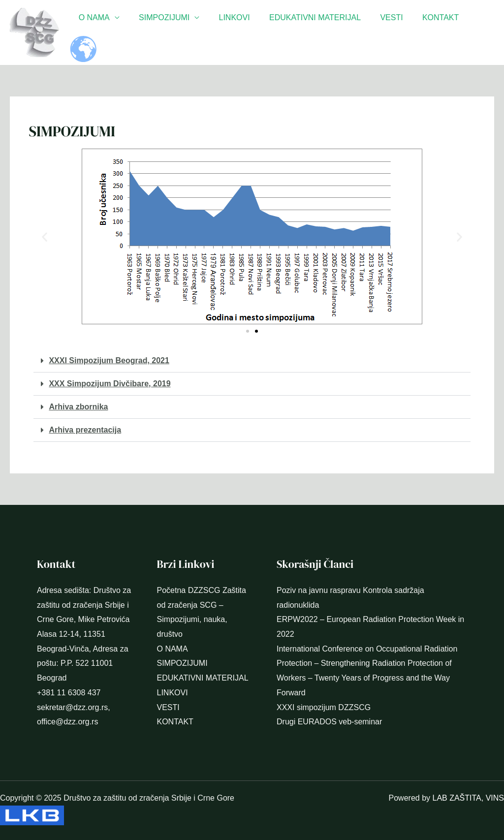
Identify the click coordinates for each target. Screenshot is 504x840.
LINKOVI (243, 32)
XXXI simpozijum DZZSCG (324, 707)
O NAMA (110, 32)
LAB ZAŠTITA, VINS (468, 798)
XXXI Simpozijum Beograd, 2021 (109, 360)
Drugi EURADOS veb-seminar (329, 722)
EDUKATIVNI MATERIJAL (320, 32)
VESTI (393, 32)
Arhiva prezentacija (85, 430)
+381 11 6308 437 (69, 693)
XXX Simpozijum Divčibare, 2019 (110, 384)
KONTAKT (439, 32)
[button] (45, 236)
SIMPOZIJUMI (176, 32)
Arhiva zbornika (78, 407)
